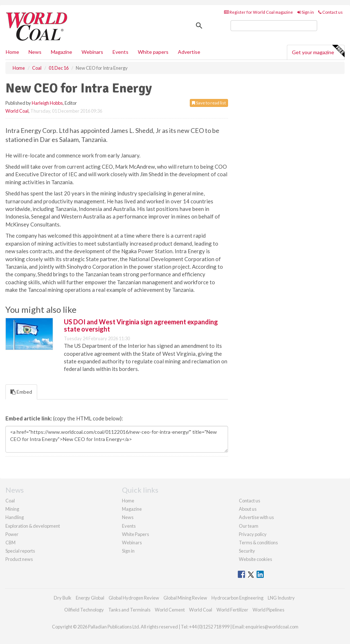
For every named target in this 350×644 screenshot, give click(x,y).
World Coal (17, 111)
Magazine (62, 52)
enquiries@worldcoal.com (272, 627)
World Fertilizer (232, 610)
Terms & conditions (258, 543)
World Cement (170, 610)
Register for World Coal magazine (259, 12)
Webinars (92, 52)
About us (248, 509)
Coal (10, 501)
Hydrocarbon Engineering (237, 598)
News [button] (35, 52)
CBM (10, 543)
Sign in (306, 12)
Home (12, 52)
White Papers (135, 534)
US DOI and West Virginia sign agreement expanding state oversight (141, 325)
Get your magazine (318, 51)
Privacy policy (253, 534)
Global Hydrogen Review (134, 598)
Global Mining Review (185, 598)
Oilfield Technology (84, 610)
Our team (249, 526)
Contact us (331, 12)
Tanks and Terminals (129, 610)
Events (121, 52)
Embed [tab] (21, 392)
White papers (153, 52)
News (128, 517)
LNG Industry (281, 598)
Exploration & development (33, 526)
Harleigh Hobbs (47, 103)
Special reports (20, 551)
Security (247, 551)
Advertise (189, 52)
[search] (274, 26)
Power (12, 534)
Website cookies (255, 559)
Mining (12, 509)
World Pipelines (268, 610)
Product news (19, 559)
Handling (15, 517)
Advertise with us (256, 517)
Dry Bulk (63, 598)
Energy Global (90, 598)
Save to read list (209, 103)
